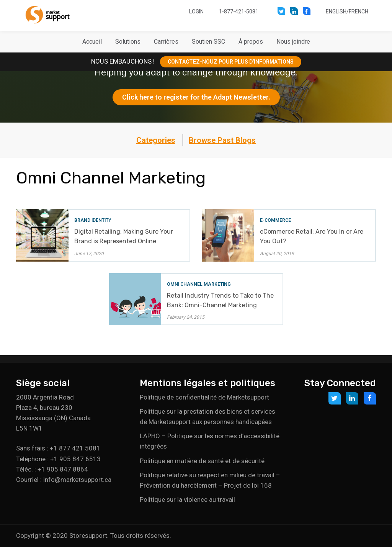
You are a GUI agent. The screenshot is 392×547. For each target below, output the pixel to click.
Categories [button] (156, 140)
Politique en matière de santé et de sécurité (202, 461)
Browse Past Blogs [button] (222, 140)
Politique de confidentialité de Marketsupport (204, 397)
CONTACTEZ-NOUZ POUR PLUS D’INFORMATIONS (231, 62)
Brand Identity (93, 220)
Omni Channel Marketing (199, 284)
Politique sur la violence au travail (187, 500)
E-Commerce (275, 220)
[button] (128, 42)
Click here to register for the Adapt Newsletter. (196, 97)
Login (196, 11)
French (359, 11)
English (336, 11)
